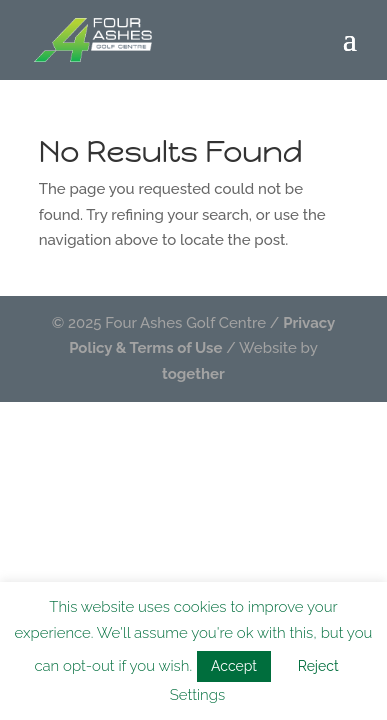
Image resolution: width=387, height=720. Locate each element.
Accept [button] (234, 666)
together (193, 374)
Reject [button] (318, 666)
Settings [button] (197, 695)
